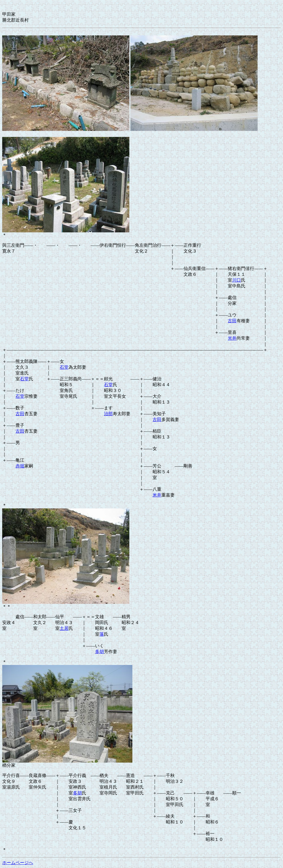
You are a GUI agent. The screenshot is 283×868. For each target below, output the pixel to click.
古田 (232, 321)
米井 (157, 495)
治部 (108, 414)
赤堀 (20, 466)
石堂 (64, 367)
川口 (237, 280)
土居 (64, 628)
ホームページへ (18, 863)
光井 (232, 338)
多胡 (99, 652)
